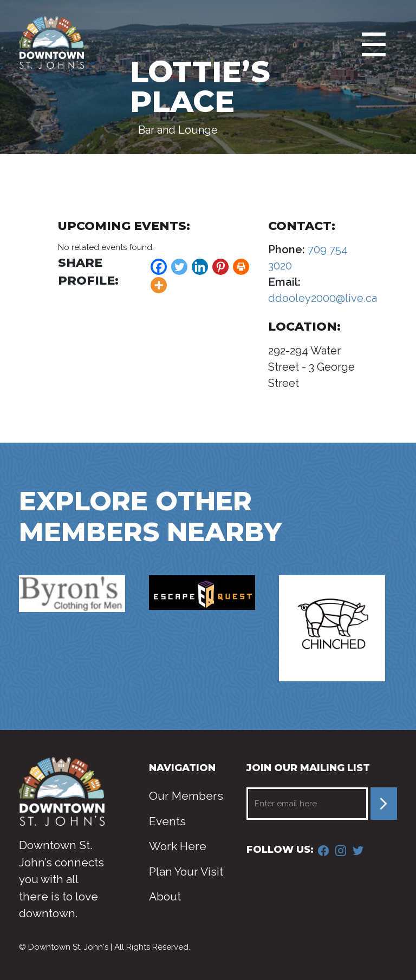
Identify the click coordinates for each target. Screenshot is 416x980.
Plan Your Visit (186, 872)
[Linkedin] (200, 267)
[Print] (241, 267)
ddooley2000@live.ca (323, 298)
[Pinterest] (220, 267)
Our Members (186, 796)
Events (167, 821)
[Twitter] (179, 267)
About (165, 896)
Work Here (178, 846)
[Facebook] (159, 267)
